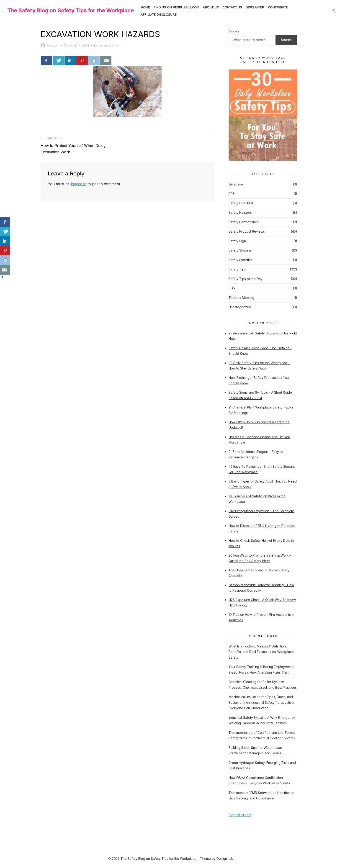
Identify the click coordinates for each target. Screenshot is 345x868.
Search (234, 32)
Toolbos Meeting (241, 297)
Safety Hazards (240, 212)
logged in (79, 183)
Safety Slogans (240, 250)
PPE (232, 193)
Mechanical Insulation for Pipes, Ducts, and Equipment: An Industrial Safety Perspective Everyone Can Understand (261, 702)
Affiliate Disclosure (159, 15)
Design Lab (225, 858)
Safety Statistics (240, 260)
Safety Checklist (241, 203)
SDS (232, 288)
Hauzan (50, 46)
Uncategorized (240, 307)
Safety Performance (244, 222)
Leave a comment (108, 45)
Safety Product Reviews (247, 231)
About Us (211, 7)
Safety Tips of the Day (246, 279)
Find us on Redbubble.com (176, 7)
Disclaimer (255, 7)
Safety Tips (237, 269)
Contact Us (232, 7)
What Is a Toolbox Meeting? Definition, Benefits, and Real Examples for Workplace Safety (261, 652)
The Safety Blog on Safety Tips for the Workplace (70, 10)
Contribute (278, 7)
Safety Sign (237, 241)
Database (236, 184)
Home (145, 7)
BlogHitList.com (240, 815)
